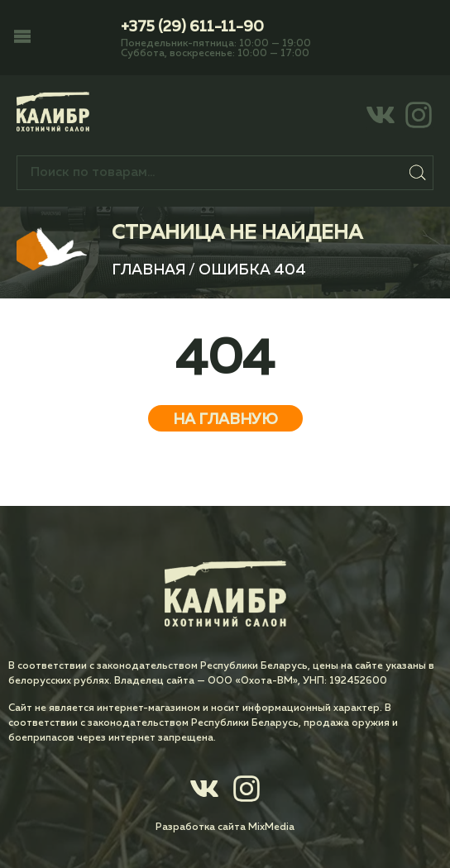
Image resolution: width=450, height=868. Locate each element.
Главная (148, 270)
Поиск (417, 173)
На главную (225, 420)
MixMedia (271, 827)
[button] (22, 38)
